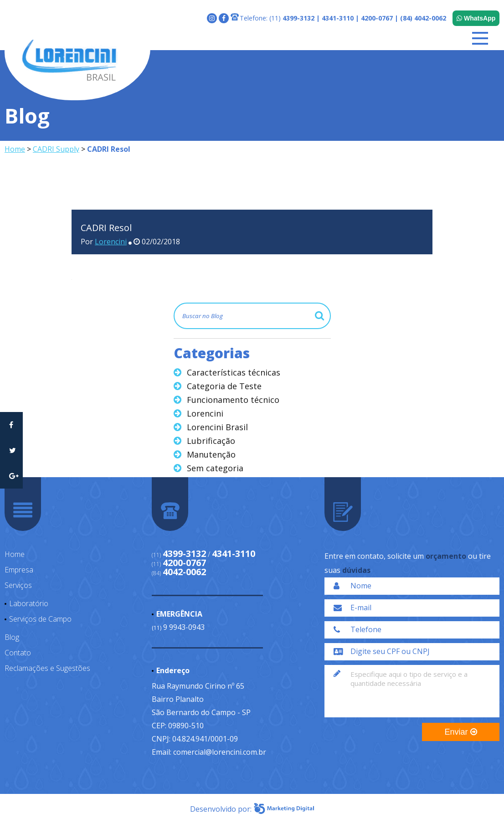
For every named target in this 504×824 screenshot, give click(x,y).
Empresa (19, 570)
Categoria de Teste (224, 386)
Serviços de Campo (40, 619)
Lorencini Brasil (217, 427)
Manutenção (211, 454)
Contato (18, 653)
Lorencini (111, 242)
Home (15, 149)
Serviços (18, 585)
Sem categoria (215, 468)
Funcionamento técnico (233, 400)
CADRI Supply (56, 149)
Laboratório (29, 603)
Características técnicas (234, 372)
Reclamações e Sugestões (47, 668)
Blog (12, 637)
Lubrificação (211, 441)
